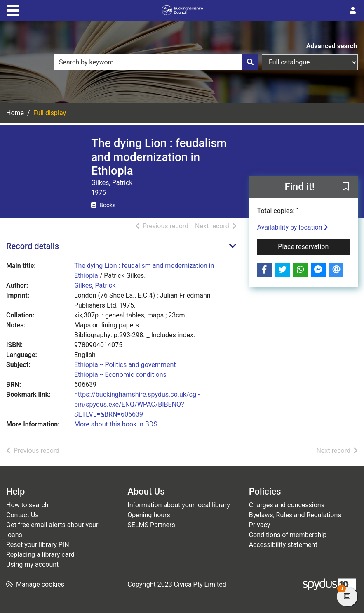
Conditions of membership (288, 535)
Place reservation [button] (314, 246)
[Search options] (310, 62)
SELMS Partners (151, 525)
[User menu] (353, 11)
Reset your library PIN (38, 545)
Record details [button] (33, 246)
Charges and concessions (287, 505)
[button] (346, 187)
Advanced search (332, 46)
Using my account (32, 564)
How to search (27, 505)
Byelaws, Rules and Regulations (295, 515)
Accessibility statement (283, 545)
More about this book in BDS (116, 424)
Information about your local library (178, 505)
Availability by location (293, 227)
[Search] (250, 62)
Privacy (260, 525)
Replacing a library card (40, 555)
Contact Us (22, 515)
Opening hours (149, 515)
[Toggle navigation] (13, 9)
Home (15, 113)
